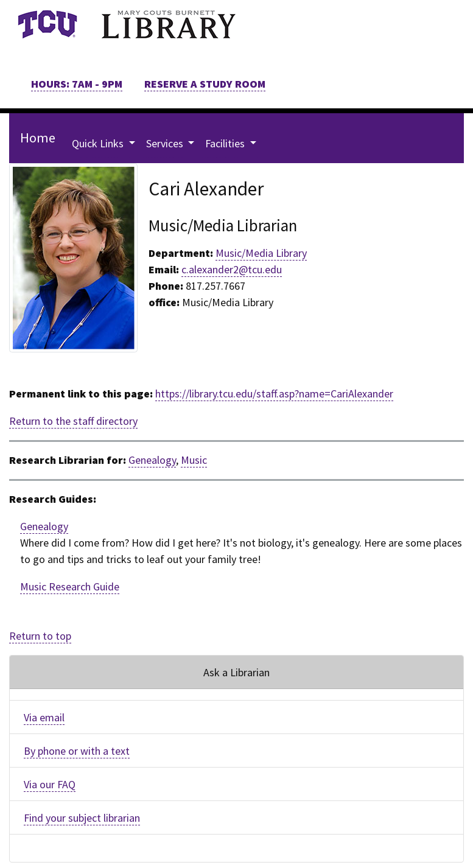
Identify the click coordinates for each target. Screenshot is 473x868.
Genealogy (152, 460)
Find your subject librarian (82, 818)
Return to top (40, 636)
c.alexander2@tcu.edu (232, 269)
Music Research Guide (70, 586)
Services (166, 143)
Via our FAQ (50, 784)
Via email (44, 717)
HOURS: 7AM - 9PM (77, 84)
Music (194, 460)
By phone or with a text (77, 751)
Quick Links (99, 143)
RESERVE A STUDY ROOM (205, 84)
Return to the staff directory (73, 421)
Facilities (226, 143)
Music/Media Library (261, 253)
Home (38, 138)
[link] (47, 24)
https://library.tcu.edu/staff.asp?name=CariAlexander (274, 394)
